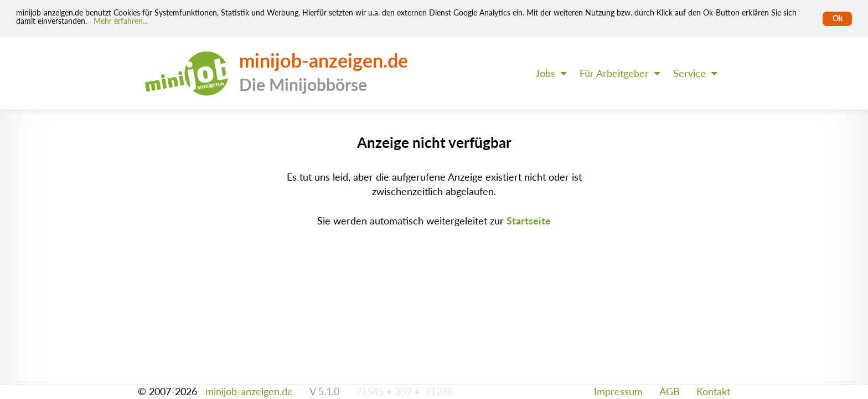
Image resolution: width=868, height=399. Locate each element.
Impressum (618, 392)
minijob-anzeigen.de (249, 392)
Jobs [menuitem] (545, 73)
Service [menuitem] (689, 73)
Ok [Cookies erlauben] (838, 18)
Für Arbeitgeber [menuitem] (614, 73)
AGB (670, 392)
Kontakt (713, 392)
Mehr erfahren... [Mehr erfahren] (121, 21)
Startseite (529, 221)
